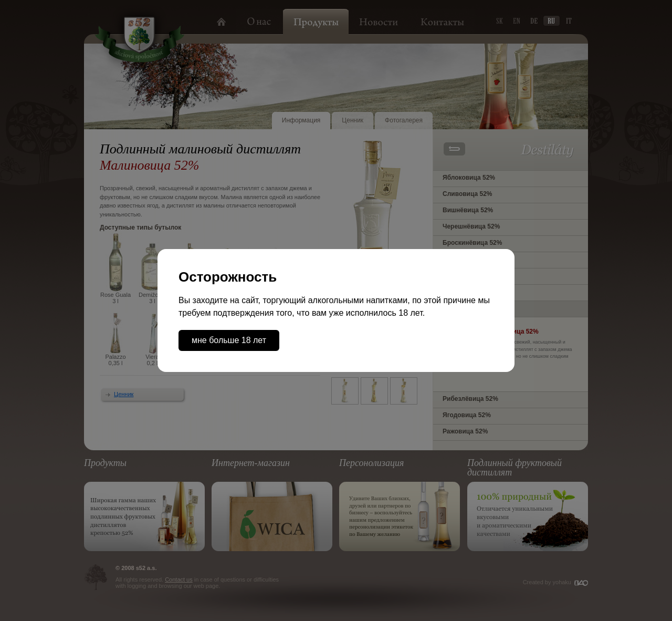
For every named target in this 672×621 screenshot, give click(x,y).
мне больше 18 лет (229, 340)
